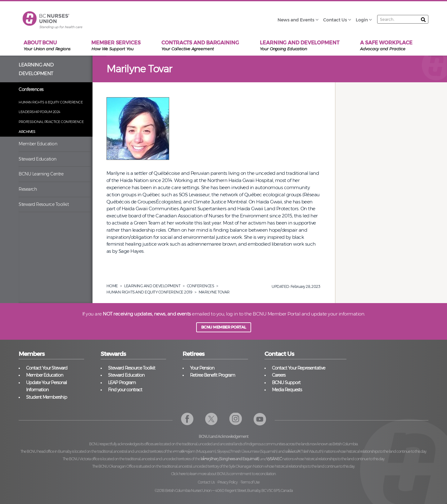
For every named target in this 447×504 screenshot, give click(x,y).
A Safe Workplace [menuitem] (386, 46)
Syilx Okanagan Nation (246, 466)
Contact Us (206, 482)
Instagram (236, 419)
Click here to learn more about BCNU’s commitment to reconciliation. (223, 474)
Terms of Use (250, 482)
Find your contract (125, 390)
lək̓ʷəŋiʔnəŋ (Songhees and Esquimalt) (230, 459)
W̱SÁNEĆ (274, 459)
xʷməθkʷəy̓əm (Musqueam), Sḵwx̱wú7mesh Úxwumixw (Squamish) (225, 451)
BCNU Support (286, 383)
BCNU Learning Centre (41, 174)
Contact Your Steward (47, 368)
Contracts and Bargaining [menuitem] (200, 46)
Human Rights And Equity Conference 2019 (149, 292)
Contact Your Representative (298, 368)
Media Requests (287, 390)
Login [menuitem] (362, 20)
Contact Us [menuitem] (335, 20)
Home (112, 286)
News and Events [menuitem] (296, 20)
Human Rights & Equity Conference (51, 102)
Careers (279, 375)
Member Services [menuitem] (116, 46)
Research (28, 189)
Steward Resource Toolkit (44, 204)
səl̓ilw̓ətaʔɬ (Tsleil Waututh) (304, 451)
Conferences (31, 89)
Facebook (187, 419)
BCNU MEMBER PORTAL (224, 327)
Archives (27, 132)
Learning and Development (36, 69)
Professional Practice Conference (51, 122)
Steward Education (38, 159)
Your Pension (202, 368)
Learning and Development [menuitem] (300, 46)
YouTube (260, 419)
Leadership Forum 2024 (39, 112)
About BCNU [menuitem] (47, 46)
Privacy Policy (228, 482)
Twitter (212, 419)
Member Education (38, 144)
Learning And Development (152, 286)
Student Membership (47, 397)
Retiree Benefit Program (212, 375)
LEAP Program (122, 383)
